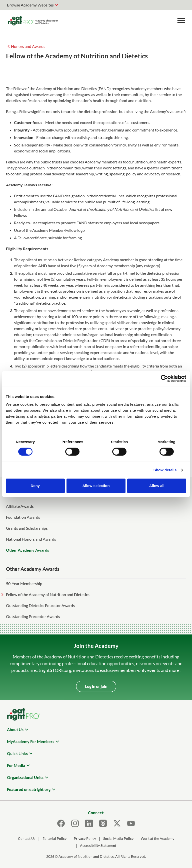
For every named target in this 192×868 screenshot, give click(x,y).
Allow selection (96, 486)
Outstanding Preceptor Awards (33, 616)
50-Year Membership (24, 583)
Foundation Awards (23, 517)
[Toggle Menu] (181, 20)
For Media (16, 765)
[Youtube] (131, 823)
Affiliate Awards (20, 506)
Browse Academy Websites (30, 5)
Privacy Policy (85, 838)
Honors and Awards (28, 46)
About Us (15, 729)
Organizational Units (25, 777)
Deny (35, 486)
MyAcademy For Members (31, 741)
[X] (117, 823)
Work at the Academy (157, 838)
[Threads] (103, 823)
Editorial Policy (54, 838)
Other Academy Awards (27, 550)
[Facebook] (61, 823)
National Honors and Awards (31, 539)
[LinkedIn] (89, 823)
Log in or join (96, 686)
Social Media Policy (118, 838)
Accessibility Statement (98, 845)
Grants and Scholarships (27, 528)
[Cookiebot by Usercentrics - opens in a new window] (164, 378)
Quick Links (17, 753)
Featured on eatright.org (29, 789)
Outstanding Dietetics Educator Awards (40, 605)
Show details (165, 470)
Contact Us (27, 838)
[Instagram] (75, 823)
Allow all (157, 486)
